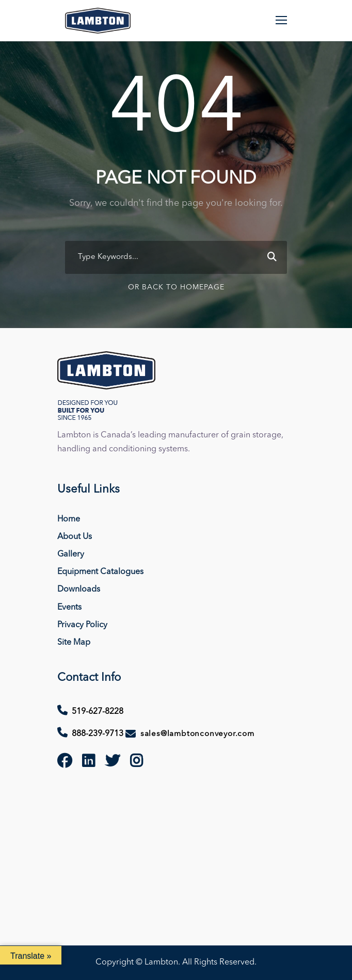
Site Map (74, 643)
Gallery (71, 554)
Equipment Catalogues (100, 572)
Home (69, 519)
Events (69, 608)
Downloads (79, 590)
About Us (75, 537)
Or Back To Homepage (176, 287)
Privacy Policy (82, 625)
